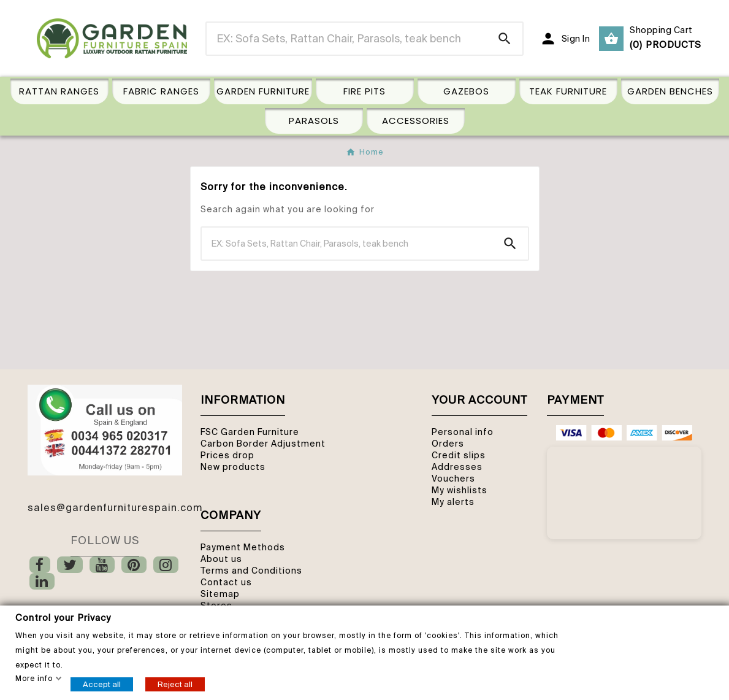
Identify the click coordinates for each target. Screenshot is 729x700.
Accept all (102, 684)
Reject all (175, 684)
